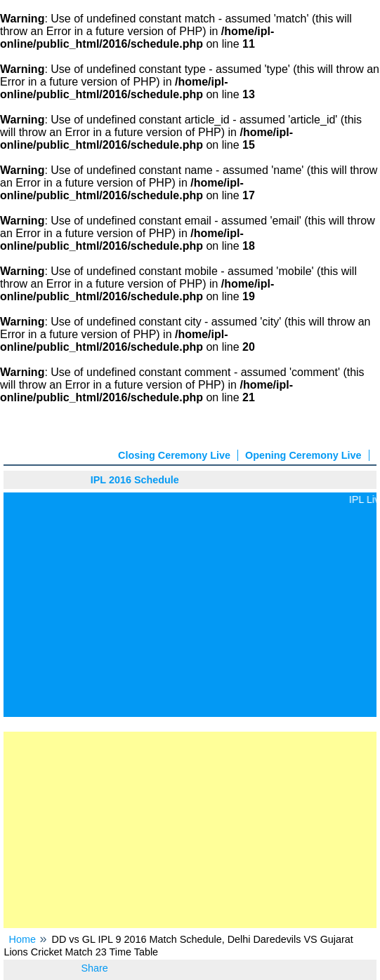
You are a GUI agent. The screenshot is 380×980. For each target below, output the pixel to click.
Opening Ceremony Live (303, 455)
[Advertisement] (190, 610)
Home (22, 939)
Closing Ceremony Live (174, 455)
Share (94, 968)
